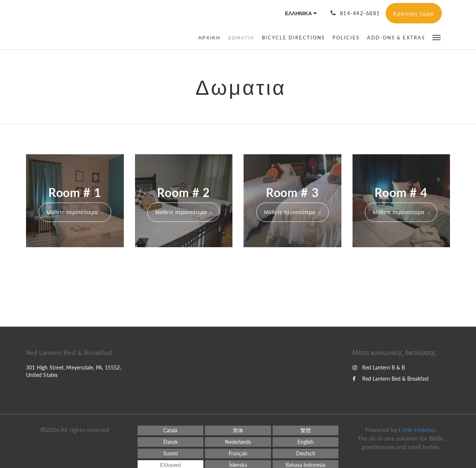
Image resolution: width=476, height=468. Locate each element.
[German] (306, 454)
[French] (238, 454)
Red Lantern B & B (379, 367)
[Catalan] (171, 430)
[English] (306, 442)
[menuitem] (211, 38)
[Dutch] (238, 442)
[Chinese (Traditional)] (306, 430)
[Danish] (171, 442)
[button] (437, 37)
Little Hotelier (417, 430)
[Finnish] (171, 454)
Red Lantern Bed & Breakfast (391, 379)
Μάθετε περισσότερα (72, 212)
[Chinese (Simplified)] (238, 430)
